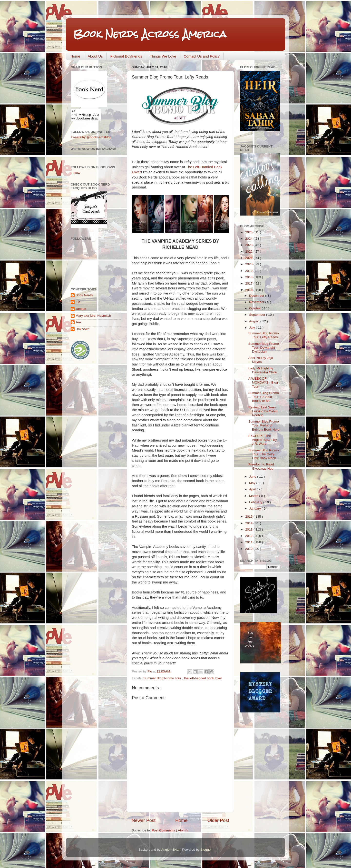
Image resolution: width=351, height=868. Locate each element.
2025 (249, 232)
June (253, 477)
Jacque (81, 311)
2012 (249, 536)
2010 (249, 549)
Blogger (206, 850)
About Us (95, 56)
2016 (249, 290)
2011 (249, 542)
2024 (249, 239)
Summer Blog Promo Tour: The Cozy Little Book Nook (264, 454)
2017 (249, 283)
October (255, 308)
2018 (249, 277)
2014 (249, 523)
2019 (249, 271)
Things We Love (163, 56)
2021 (249, 258)
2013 (249, 529)
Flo (78, 304)
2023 (249, 245)
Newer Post (144, 820)
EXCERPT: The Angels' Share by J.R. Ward (263, 440)
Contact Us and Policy (202, 56)
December (257, 296)
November (257, 302)
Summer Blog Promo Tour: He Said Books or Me (264, 397)
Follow (75, 175)
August (255, 321)
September (258, 315)
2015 (249, 517)
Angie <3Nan (171, 850)
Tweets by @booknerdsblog (91, 139)
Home (75, 56)
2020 (249, 264)
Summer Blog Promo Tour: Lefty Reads (264, 335)
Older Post (218, 820)
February (256, 502)
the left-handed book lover (203, 678)
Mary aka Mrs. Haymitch (93, 318)
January (255, 508)
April (253, 489)
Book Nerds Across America (150, 34)
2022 (249, 252)
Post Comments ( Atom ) (170, 830)
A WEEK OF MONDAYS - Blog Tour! (263, 382)
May (253, 483)
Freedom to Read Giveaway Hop (261, 466)
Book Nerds (84, 297)
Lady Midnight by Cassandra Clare (263, 370)
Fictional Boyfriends (126, 56)
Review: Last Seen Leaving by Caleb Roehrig (263, 411)
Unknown (82, 331)
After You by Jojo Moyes (261, 360)
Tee (78, 324)
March (254, 496)
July (253, 328)
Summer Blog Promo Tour (163, 678)
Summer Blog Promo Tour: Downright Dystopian (264, 348)
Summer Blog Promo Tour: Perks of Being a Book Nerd (264, 425)
